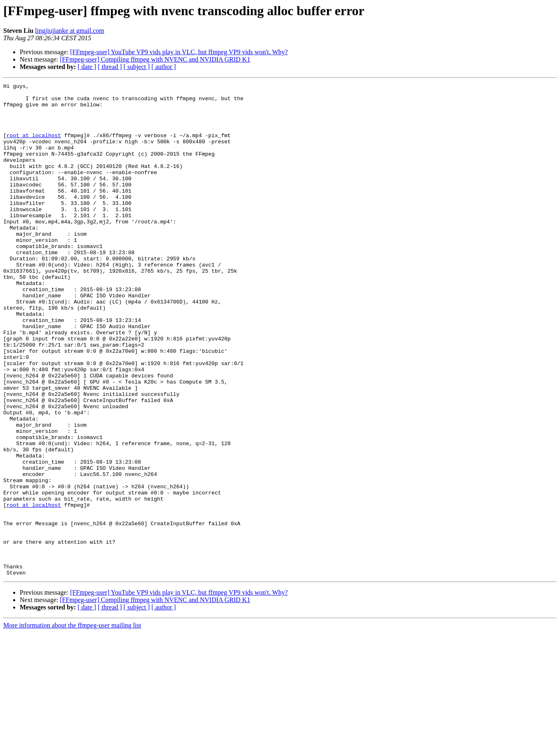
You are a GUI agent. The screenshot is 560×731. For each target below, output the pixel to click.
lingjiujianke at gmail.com (69, 31)
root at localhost (34, 146)
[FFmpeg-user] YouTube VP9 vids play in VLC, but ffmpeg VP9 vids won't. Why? (179, 52)
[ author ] (164, 67)
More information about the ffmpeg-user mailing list (72, 724)
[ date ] (87, 67)
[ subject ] (137, 67)
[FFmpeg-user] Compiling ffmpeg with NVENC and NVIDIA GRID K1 (155, 59)
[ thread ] (110, 67)
